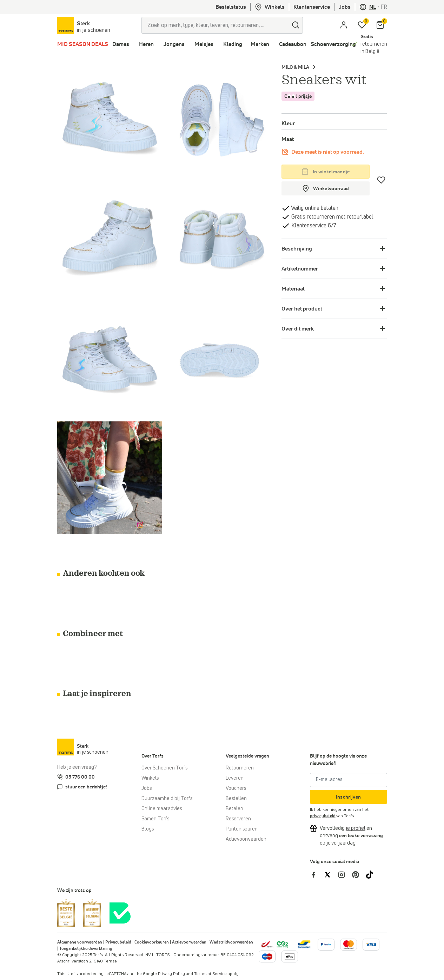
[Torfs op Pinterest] (359, 874)
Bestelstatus (231, 7)
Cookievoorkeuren (152, 942)
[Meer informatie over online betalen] (304, 944)
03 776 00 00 (80, 777)
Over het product (302, 309)
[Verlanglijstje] (381, 180)
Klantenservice (312, 7)
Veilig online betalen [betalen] (314, 208)
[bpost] (275, 944)
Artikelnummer (300, 269)
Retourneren (240, 768)
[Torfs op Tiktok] (372, 874)
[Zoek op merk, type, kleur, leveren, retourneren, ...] (215, 25)
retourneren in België (374, 44)
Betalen (234, 809)
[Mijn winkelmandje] (380, 25)
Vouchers (236, 788)
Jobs (345, 7)
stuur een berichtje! (86, 787)
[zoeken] (296, 25)
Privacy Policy (171, 974)
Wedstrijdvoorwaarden (231, 942)
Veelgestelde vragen (247, 756)
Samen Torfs (155, 819)
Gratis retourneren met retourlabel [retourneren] (332, 217)
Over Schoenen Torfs (164, 768)
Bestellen (236, 799)
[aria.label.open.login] (344, 25)
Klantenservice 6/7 (313, 226)
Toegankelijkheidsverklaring (86, 949)
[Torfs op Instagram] (345, 874)
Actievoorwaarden (246, 839)
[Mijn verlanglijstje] (362, 25)
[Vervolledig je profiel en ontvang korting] (356, 828)
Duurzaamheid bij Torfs (167, 799)
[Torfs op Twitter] (331, 874)
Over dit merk (298, 329)
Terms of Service (210, 974)
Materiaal (293, 289)
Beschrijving (297, 249)
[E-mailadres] (349, 780)
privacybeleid (323, 816)
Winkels (270, 7)
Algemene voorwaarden (80, 942)
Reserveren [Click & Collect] (238, 819)
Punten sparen (242, 829)
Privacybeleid (118, 942)
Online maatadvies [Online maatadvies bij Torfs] (162, 809)
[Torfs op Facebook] (317, 874)
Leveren (235, 778)
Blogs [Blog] (148, 829)
